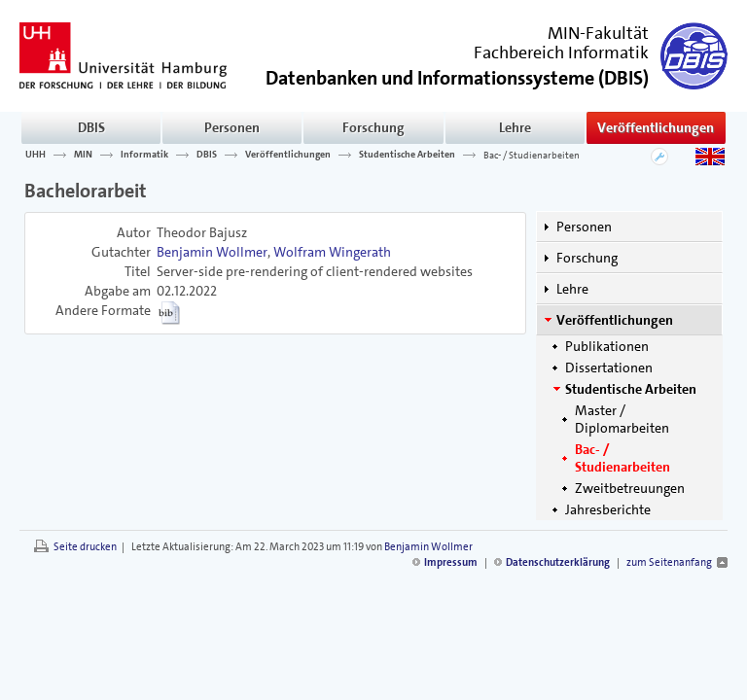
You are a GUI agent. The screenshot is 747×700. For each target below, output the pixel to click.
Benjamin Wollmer (212, 252)
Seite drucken (85, 547)
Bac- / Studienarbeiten (532, 155)
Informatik (144, 155)
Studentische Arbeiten (407, 155)
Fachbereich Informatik (561, 52)
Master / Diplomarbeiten (622, 419)
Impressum (451, 562)
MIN (83, 155)
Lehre (515, 127)
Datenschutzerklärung (558, 562)
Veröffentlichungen (656, 127)
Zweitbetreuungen (630, 488)
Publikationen (607, 346)
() (457, 76)
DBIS (91, 127)
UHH (36, 155)
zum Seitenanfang (669, 562)
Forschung (373, 127)
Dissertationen (609, 367)
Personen (232, 127)
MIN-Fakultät (598, 33)
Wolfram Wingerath (332, 252)
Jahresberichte (608, 509)
